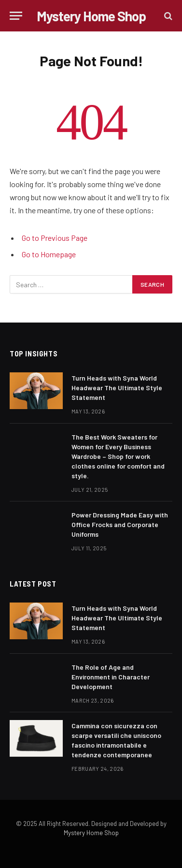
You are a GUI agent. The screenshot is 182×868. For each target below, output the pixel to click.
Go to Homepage (49, 254)
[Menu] (16, 16)
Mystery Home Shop (91, 833)
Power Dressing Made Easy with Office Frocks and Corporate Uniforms (120, 524)
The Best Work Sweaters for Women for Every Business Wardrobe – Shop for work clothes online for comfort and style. (118, 456)
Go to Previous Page (55, 238)
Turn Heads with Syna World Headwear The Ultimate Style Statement (117, 388)
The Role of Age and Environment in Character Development (111, 677)
